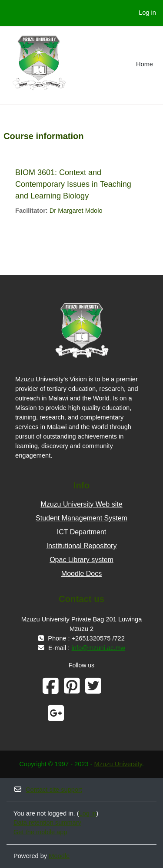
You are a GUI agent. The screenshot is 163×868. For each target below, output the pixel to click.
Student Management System (81, 518)
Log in (147, 13)
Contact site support (48, 789)
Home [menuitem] (145, 64)
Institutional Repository (82, 546)
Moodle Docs (81, 574)
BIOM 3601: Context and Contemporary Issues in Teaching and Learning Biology (73, 184)
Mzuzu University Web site (81, 504)
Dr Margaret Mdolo (76, 211)
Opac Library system (81, 560)
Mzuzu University (118, 764)
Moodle (59, 856)
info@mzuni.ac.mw (99, 648)
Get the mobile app (40, 832)
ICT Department (82, 532)
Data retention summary (47, 822)
